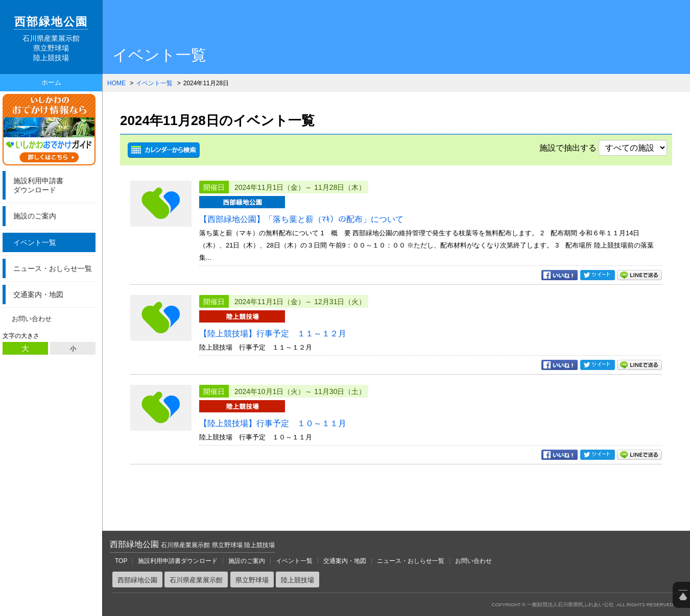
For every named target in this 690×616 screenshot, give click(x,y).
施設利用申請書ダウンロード (178, 561)
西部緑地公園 (192, 544)
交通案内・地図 (38, 294)
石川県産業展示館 (196, 580)
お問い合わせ (32, 319)
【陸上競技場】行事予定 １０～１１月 (273, 423)
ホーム (51, 82)
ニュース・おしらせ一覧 (53, 268)
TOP (121, 561)
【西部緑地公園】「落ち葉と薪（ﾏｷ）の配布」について (301, 219)
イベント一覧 (35, 242)
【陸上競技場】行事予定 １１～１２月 (273, 334)
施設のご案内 (35, 216)
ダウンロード (53, 185)
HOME (116, 83)
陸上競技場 (298, 580)
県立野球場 (252, 580)
